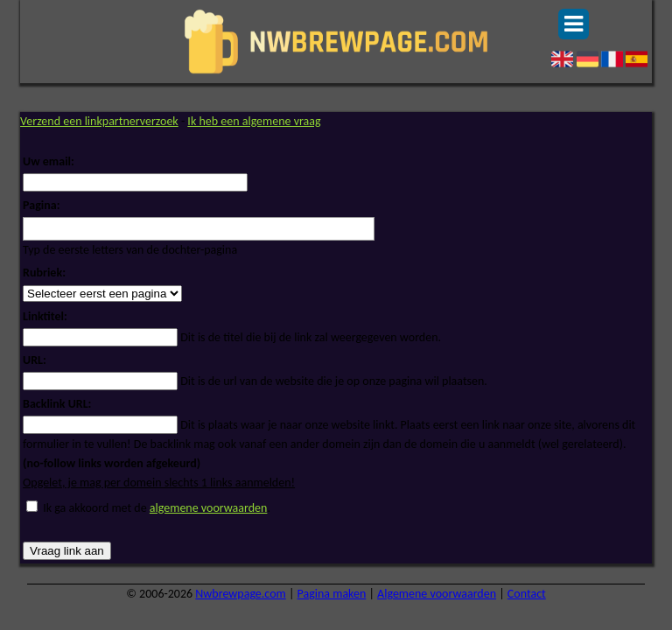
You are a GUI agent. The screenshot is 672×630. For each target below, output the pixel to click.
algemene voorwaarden (209, 508)
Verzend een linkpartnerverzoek (99, 121)
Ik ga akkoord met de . (157, 508)
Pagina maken (332, 594)
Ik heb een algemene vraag (254, 121)
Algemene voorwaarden (437, 594)
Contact (527, 594)
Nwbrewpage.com (240, 594)
